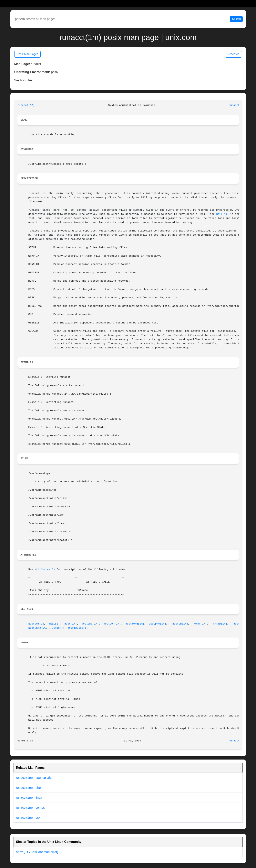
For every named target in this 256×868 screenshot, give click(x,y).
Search (236, 19)
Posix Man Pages (28, 54)
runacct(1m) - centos (31, 808)
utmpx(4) (58, 628)
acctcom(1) (36, 624)
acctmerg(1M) (135, 624)
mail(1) (222, 214)
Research (233, 54)
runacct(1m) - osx (28, 818)
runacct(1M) (26, 105)
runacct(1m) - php (28, 788)
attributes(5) (45, 569)
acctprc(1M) (158, 624)
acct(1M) (71, 624)
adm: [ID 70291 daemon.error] (37, 852)
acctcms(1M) (90, 624)
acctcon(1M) (112, 624)
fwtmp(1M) (220, 624)
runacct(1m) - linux (29, 798)
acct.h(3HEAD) (38, 628)
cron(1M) (200, 624)
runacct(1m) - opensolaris (34, 778)
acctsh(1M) (180, 624)
